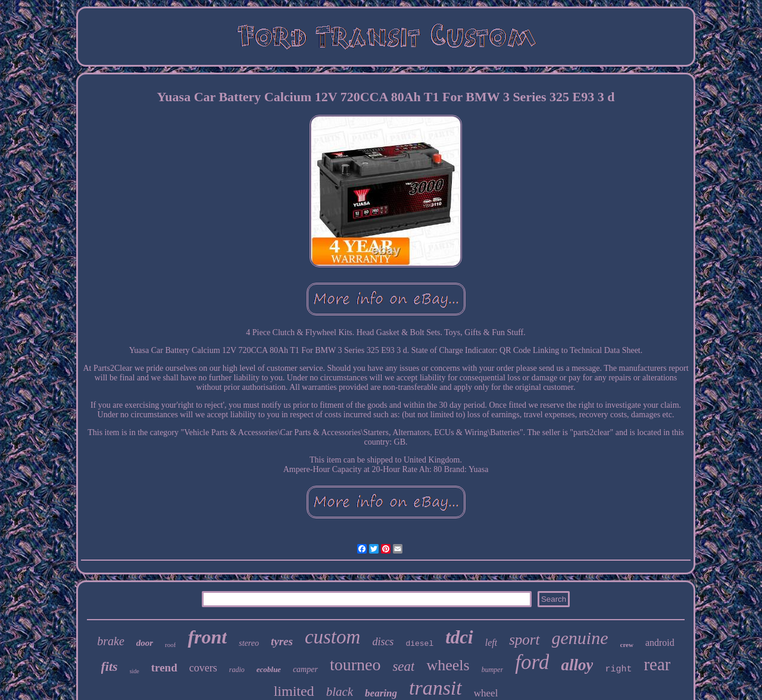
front (207, 637)
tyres (282, 641)
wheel (486, 693)
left (491, 643)
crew (627, 645)
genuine (580, 638)
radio (237, 670)
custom (333, 637)
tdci (459, 637)
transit (435, 688)
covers (203, 668)
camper (305, 669)
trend (164, 668)
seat (403, 666)
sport (524, 640)
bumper (493, 670)
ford (532, 662)
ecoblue (269, 669)
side (135, 671)
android (660, 643)
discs (383, 642)
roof (170, 645)
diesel (419, 644)
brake (111, 641)
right (618, 669)
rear (657, 664)
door (145, 643)
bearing (381, 693)
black (340, 692)
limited (294, 691)
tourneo (355, 665)
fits (110, 666)
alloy (577, 665)
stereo (249, 643)
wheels (448, 665)
